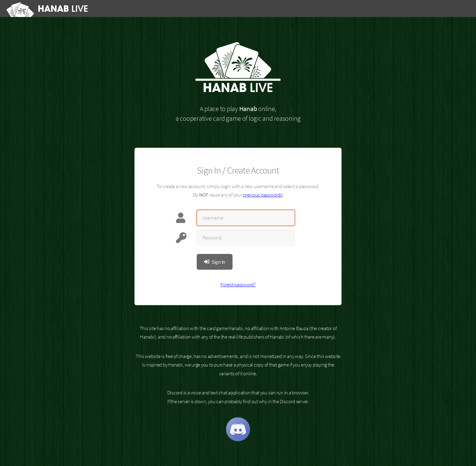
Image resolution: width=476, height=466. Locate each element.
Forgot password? (238, 285)
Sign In (218, 262)
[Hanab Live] (48, 8)
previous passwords (262, 195)
